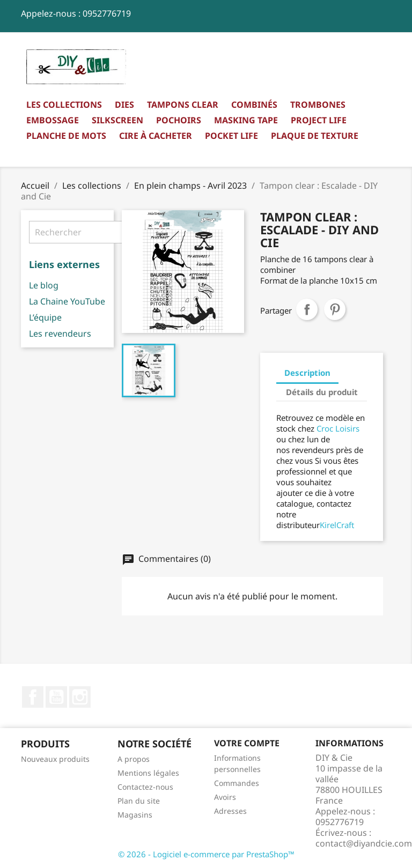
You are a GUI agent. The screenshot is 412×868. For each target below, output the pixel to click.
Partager (307, 309)
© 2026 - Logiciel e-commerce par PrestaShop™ (206, 854)
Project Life (319, 120)
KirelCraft (337, 525)
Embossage (53, 120)
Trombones (318, 105)
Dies (124, 105)
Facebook (33, 697)
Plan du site (139, 801)
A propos (134, 759)
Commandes (237, 783)
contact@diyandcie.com (364, 843)
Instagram (80, 697)
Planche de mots (66, 136)
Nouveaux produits (55, 759)
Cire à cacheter (156, 136)
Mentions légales (148, 773)
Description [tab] (307, 373)
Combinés (254, 105)
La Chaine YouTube (67, 301)
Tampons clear (183, 105)
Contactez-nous (145, 787)
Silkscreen (117, 120)
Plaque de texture (315, 136)
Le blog (44, 285)
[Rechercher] (96, 232)
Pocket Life (231, 136)
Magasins (135, 815)
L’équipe (45, 317)
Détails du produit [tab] (322, 392)
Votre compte (247, 743)
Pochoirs (179, 120)
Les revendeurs (60, 333)
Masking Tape (246, 120)
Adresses (230, 811)
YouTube (56, 697)
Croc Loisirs (338, 428)
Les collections (64, 105)
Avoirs (225, 797)
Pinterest (335, 309)
